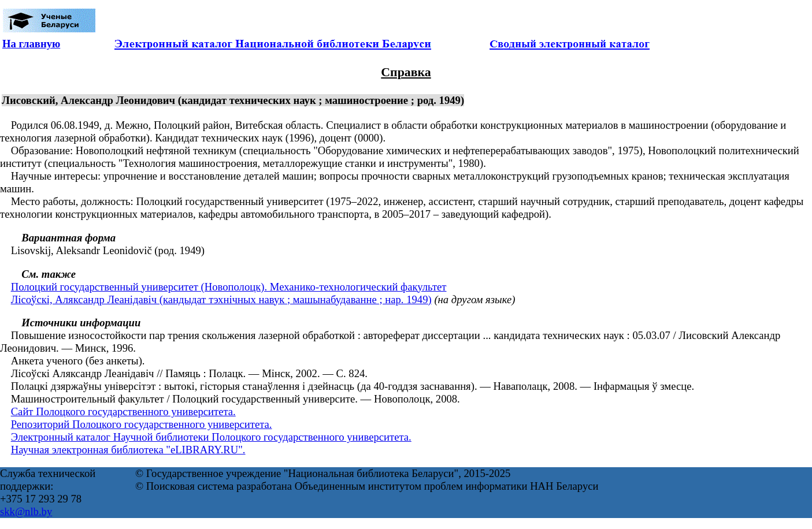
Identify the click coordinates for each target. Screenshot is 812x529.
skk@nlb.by (26, 511)
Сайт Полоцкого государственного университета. (123, 411)
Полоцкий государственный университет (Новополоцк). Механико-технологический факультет (229, 287)
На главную (31, 44)
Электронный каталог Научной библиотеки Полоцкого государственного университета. (211, 437)
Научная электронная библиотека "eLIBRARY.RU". (128, 450)
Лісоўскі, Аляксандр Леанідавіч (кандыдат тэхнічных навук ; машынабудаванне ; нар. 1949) (221, 299)
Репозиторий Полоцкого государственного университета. (142, 424)
